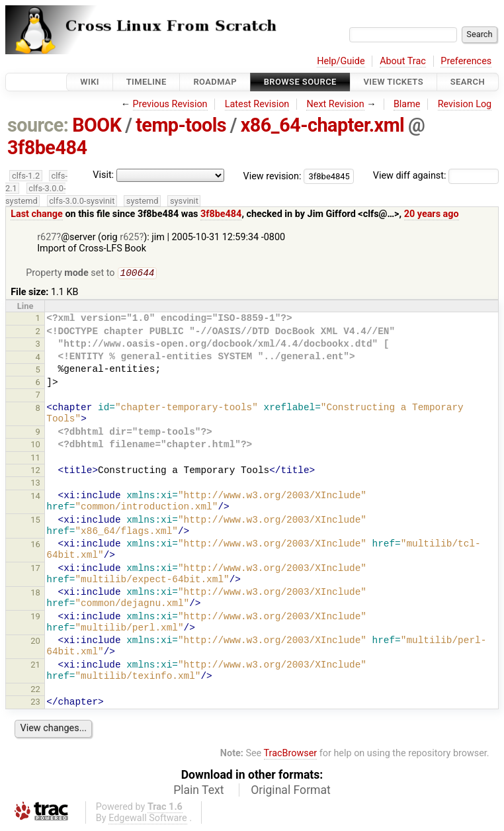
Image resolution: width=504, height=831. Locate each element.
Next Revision (335, 104)
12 (35, 471)
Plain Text (198, 791)
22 (35, 690)
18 (35, 594)
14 (35, 497)
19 (35, 618)
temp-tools (181, 125)
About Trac (403, 61)
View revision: (273, 176)
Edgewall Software (148, 819)
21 (35, 666)
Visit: (103, 175)
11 (35, 459)
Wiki (90, 82)
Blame (407, 104)
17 (35, 569)
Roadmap (215, 82)
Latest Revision (257, 104)
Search (468, 82)
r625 (129, 237)
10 (35, 446)
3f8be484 (47, 148)
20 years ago (432, 214)
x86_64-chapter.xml (323, 125)
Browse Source (300, 82)
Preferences (466, 61)
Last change (37, 214)
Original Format (291, 791)
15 (35, 521)
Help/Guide (341, 61)
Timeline (147, 82)
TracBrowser (291, 755)
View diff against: (436, 176)
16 (35, 546)
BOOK (97, 125)
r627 (47, 237)
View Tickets (394, 82)
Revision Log (465, 104)
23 (35, 703)
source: (38, 125)
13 (35, 484)
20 (35, 642)
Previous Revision (170, 104)
